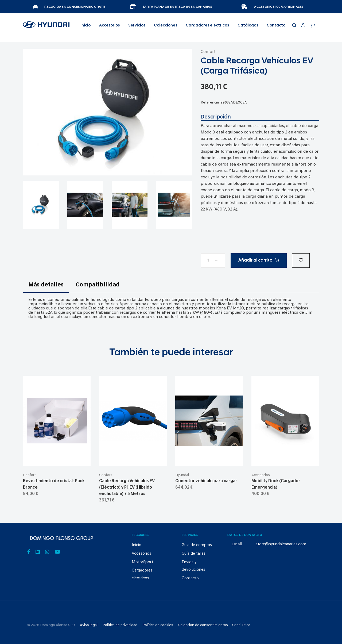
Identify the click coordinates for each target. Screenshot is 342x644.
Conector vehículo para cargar (206, 481)
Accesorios (261, 475)
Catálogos (248, 26)
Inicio (85, 26)
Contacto (276, 26)
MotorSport (142, 562)
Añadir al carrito (259, 260)
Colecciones (166, 26)
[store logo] (46, 27)
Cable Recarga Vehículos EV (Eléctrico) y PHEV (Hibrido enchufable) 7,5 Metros (127, 488)
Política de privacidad (120, 625)
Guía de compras (197, 545)
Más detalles (46, 285)
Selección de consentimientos (203, 625)
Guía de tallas (194, 554)
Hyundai (182, 475)
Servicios (137, 26)
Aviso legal (89, 625)
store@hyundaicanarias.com (281, 544)
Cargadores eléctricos (207, 26)
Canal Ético (241, 625)
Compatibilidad (98, 285)
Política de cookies (158, 625)
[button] (301, 260)
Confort (208, 52)
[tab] (46, 288)
